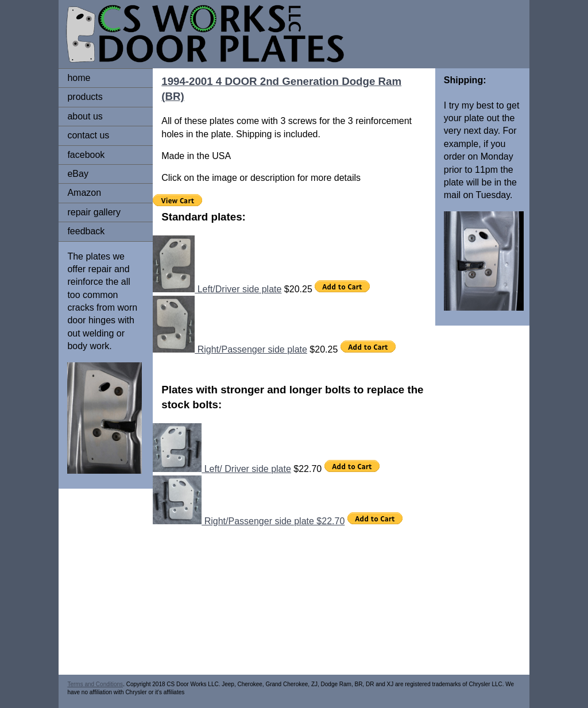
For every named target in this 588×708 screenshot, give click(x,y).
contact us (88, 135)
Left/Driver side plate (217, 289)
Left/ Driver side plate (222, 469)
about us (85, 116)
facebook (86, 155)
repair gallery (94, 212)
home (79, 78)
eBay (78, 174)
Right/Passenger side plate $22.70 (249, 521)
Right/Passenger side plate (230, 349)
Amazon (84, 193)
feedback (86, 231)
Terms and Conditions (95, 684)
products (85, 97)
